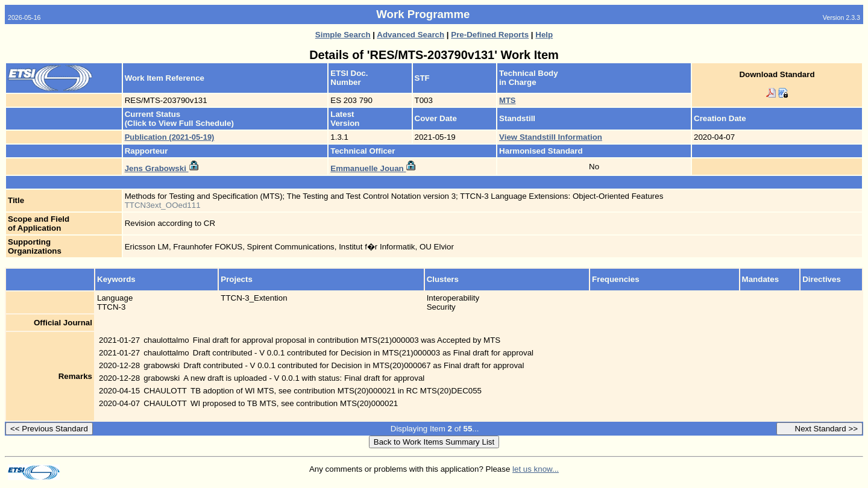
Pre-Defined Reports (490, 35)
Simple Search (343, 35)
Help (544, 35)
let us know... (536, 469)
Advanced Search (410, 35)
